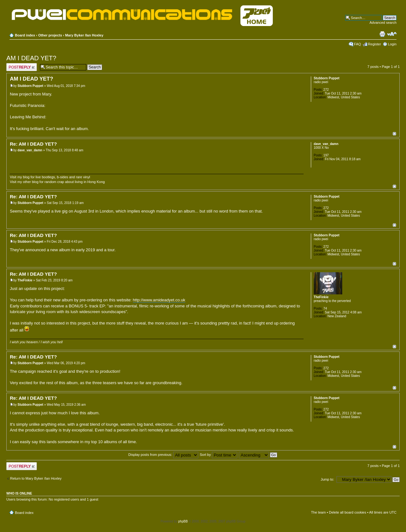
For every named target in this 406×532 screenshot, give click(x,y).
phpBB (183, 521)
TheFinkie (25, 280)
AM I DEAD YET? (31, 58)
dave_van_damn (30, 150)
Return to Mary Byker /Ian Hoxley (36, 478)
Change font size (392, 34)
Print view (382, 34)
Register (374, 44)
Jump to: (327, 479)
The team (318, 512)
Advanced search (383, 23)
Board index (25, 35)
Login (392, 44)
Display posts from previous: (163, 455)
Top (394, 134)
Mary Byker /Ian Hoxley (84, 35)
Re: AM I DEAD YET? (33, 144)
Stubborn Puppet (30, 86)
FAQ (357, 44)
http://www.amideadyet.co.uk (159, 300)
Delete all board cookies (347, 512)
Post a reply (22, 67)
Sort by (219, 455)
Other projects (50, 35)
